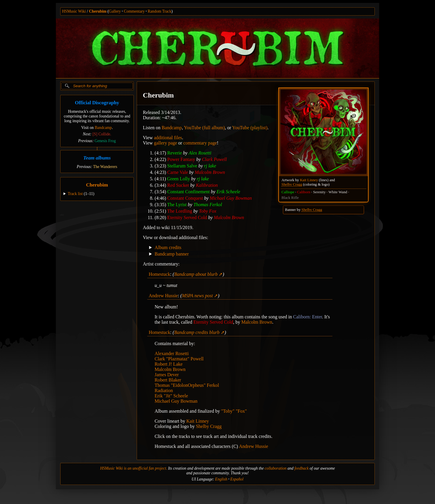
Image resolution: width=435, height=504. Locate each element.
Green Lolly (179, 179)
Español (237, 479)
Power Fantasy (181, 159)
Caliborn (304, 192)
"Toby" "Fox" (234, 411)
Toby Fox (208, 211)
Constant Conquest (185, 198)
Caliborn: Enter (307, 317)
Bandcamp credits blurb (197, 332)
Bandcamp (103, 128)
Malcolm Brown (210, 172)
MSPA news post (197, 296)
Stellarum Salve (182, 166)
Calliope (288, 192)
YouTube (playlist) (250, 128)
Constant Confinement (188, 192)
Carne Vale (178, 172)
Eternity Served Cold (187, 217)
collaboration (276, 468)
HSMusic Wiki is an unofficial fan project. (133, 468)
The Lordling (180, 211)
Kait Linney (309, 180)
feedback (302, 468)
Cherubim (98, 11)
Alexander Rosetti (172, 353)
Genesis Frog (105, 141)
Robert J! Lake (169, 364)
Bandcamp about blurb (196, 274)
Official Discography (97, 103)
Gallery (115, 11)
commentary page (200, 143)
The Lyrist (177, 205)
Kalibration (207, 185)
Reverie (175, 153)
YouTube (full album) (204, 128)
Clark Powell (214, 159)
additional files (168, 138)
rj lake (210, 166)
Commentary (134, 11)
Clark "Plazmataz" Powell (179, 359)
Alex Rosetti (200, 153)
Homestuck (159, 274)
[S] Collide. (102, 134)
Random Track (160, 11)
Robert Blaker (168, 380)
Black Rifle (290, 198)
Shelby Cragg (292, 184)
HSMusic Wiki (74, 11)
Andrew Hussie (163, 296)
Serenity (319, 192)
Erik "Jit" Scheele (171, 396)
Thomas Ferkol (208, 205)
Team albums (97, 158)
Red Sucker (178, 185)
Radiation (164, 390)
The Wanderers (105, 167)
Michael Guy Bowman (231, 198)
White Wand (338, 192)
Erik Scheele (228, 192)
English (221, 479)
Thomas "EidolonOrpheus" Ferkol (187, 385)
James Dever (167, 375)
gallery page (166, 143)
